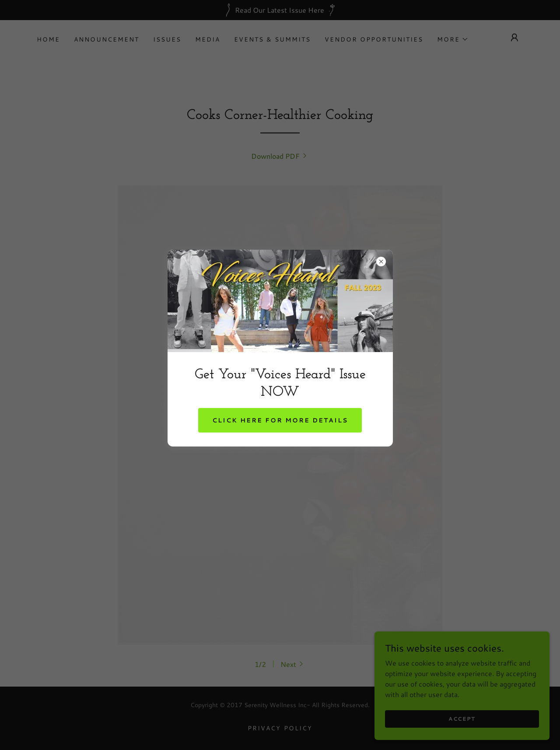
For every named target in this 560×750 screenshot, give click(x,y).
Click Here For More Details (280, 420)
